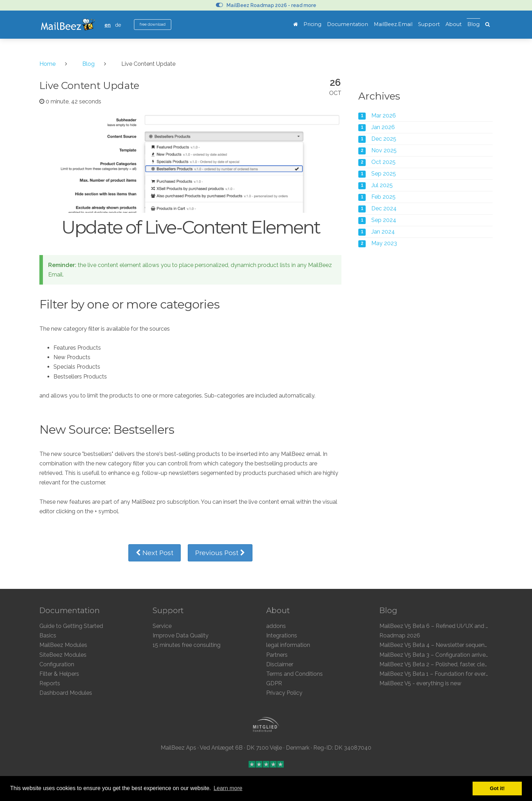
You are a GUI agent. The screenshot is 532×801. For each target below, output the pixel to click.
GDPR (274, 683)
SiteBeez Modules (63, 655)
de (118, 25)
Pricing (312, 24)
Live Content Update (89, 85)
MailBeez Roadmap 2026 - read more (266, 5)
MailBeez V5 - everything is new (420, 683)
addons (276, 626)
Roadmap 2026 (400, 635)
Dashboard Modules (66, 693)
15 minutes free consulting (187, 645)
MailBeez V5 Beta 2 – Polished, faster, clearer (437, 664)
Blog (473, 24)
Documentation (348, 24)
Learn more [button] (228, 788)
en (108, 25)
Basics (48, 635)
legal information (288, 645)
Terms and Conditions (294, 674)
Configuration (57, 664)
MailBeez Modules (63, 645)
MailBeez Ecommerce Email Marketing (68, 25)
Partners (277, 655)
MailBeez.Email (393, 24)
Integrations (282, 635)
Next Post (155, 553)
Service (162, 626)
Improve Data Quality (181, 635)
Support (429, 24)
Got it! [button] (497, 788)
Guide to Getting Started (71, 626)
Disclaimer (280, 664)
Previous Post (220, 553)
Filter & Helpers (59, 674)
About (454, 24)
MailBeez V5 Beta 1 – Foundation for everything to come (452, 674)
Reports (50, 683)
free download (153, 24)
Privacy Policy (284, 693)
